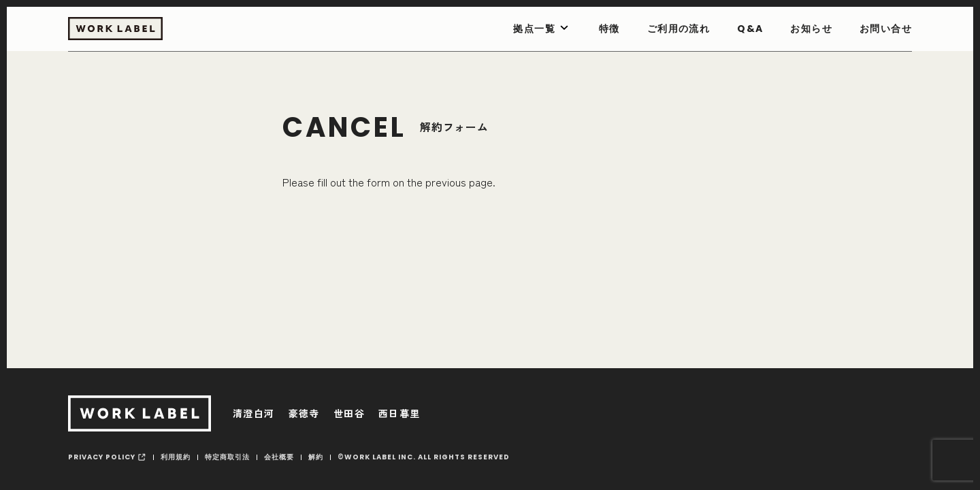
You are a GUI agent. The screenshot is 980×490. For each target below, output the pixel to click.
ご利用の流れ (679, 29)
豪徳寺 (304, 413)
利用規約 (176, 457)
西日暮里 (399, 413)
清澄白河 (254, 413)
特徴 (609, 29)
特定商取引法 (227, 457)
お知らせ (811, 29)
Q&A (750, 29)
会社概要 (279, 457)
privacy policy (102, 457)
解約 (316, 457)
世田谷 (349, 413)
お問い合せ (886, 29)
